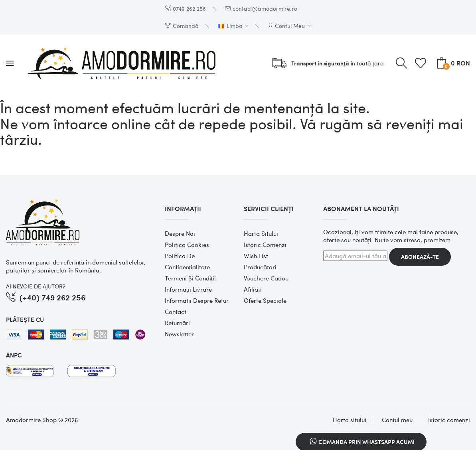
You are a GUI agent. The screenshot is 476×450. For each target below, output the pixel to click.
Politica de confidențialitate (187, 261)
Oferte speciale (265, 300)
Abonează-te (420, 257)
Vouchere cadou (266, 278)
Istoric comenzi (265, 245)
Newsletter (179, 334)
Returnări (177, 323)
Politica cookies (187, 245)
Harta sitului (261, 233)
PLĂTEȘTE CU (25, 320)
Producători (260, 267)
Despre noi (180, 233)
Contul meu (397, 420)
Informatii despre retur (197, 300)
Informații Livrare (188, 289)
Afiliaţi (253, 289)
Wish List (256, 256)
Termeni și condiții (190, 278)
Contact (176, 312)
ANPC (14, 355)
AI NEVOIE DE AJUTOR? (36, 286)
